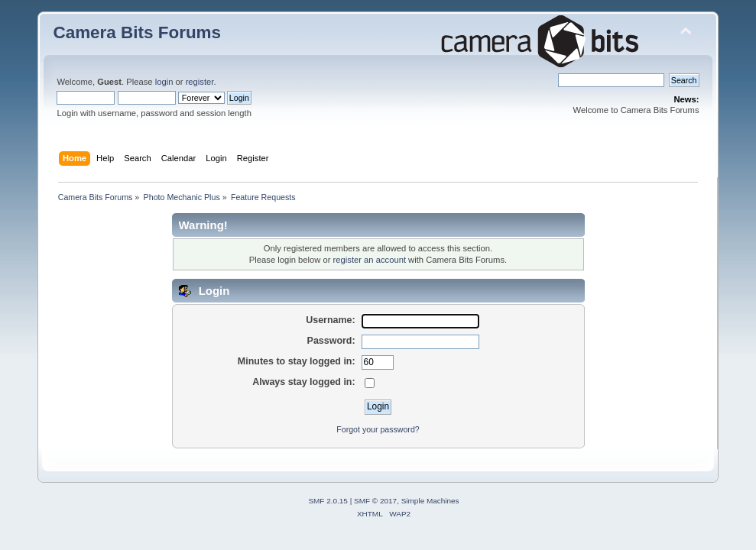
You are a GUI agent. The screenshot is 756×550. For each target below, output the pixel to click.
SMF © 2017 (375, 501)
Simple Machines (430, 501)
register (200, 82)
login (164, 82)
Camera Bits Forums (137, 32)
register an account (370, 260)
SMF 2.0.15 (328, 501)
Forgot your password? (378, 429)
